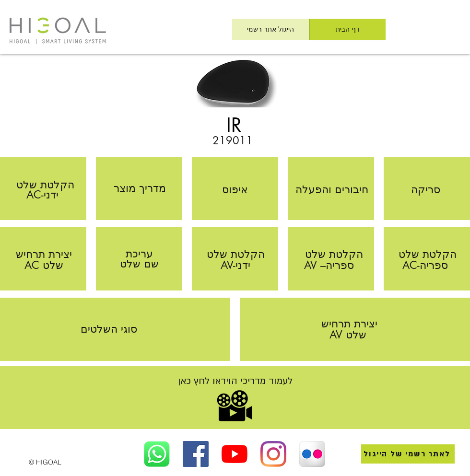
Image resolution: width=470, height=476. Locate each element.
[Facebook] (196, 454)
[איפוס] (235, 190)
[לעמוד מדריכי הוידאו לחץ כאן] (235, 381)
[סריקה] (425, 190)
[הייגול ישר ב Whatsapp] (157, 454)
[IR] (234, 125)
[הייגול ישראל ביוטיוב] (235, 454)
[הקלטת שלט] (45, 185)
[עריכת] (139, 254)
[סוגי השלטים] (109, 329)
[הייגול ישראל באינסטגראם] (273, 454)
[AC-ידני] (42, 195)
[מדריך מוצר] (140, 188)
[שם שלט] (139, 264)
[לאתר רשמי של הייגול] (408, 454)
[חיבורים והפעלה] (332, 190)
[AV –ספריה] (329, 265)
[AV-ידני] (235, 265)
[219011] (233, 141)
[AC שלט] (44, 265)
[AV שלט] (348, 335)
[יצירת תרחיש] (44, 254)
